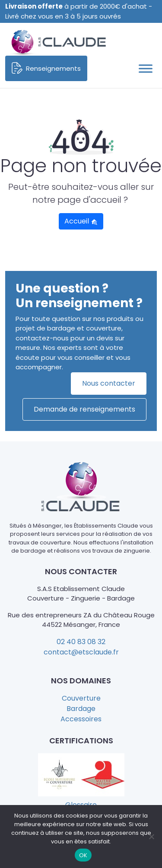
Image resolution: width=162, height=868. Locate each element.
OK (83, 855)
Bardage (81, 709)
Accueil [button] (81, 221)
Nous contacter (109, 383)
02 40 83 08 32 (81, 642)
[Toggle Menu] (146, 68)
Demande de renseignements (84, 409)
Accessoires (81, 719)
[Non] (151, 837)
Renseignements (46, 68)
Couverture (81, 698)
